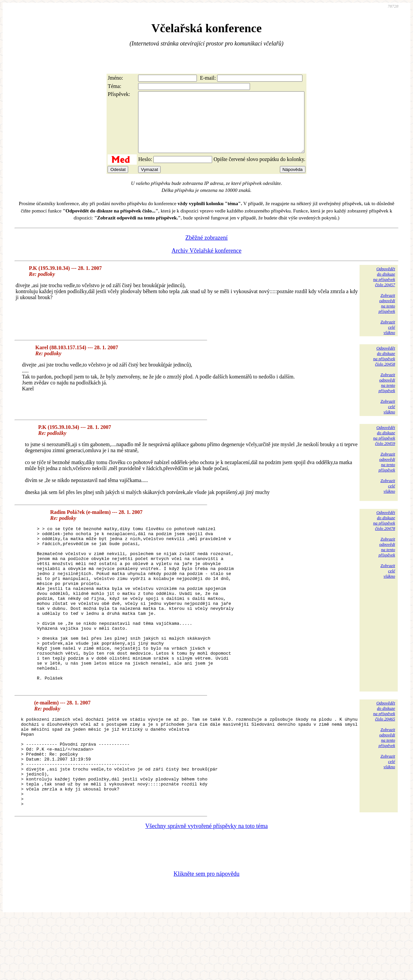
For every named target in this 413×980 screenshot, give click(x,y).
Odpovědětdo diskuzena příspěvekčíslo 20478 (384, 532)
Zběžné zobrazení (206, 250)
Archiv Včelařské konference (207, 263)
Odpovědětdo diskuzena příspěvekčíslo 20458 (384, 368)
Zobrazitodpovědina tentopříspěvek (387, 315)
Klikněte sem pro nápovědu (206, 936)
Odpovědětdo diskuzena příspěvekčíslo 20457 (384, 289)
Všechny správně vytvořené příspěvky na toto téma (207, 888)
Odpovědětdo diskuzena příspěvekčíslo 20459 (384, 447)
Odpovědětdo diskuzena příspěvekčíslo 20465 (384, 755)
